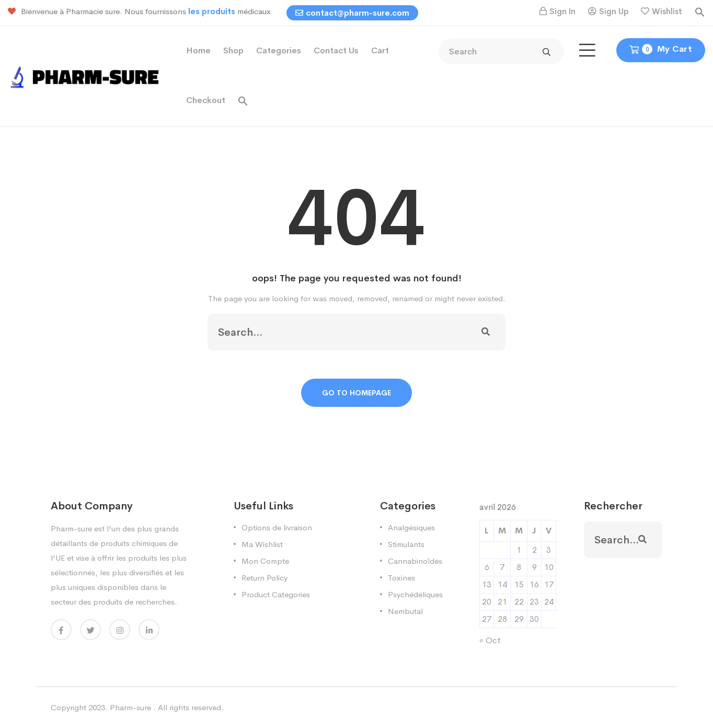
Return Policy (264, 578)
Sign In (562, 11)
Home (198, 50)
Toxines (401, 578)
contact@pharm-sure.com (352, 13)
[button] (700, 11)
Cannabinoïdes (415, 561)
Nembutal (405, 611)
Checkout (206, 100)
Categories (279, 50)
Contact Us (336, 50)
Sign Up (614, 11)
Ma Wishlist (262, 544)
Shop (233, 50)
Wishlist (667, 11)
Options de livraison (277, 527)
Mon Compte (265, 561)
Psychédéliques (415, 594)
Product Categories (276, 594)
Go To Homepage (356, 393)
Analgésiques (411, 527)
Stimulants (406, 544)
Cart (380, 50)
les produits (213, 11)
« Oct (490, 640)
